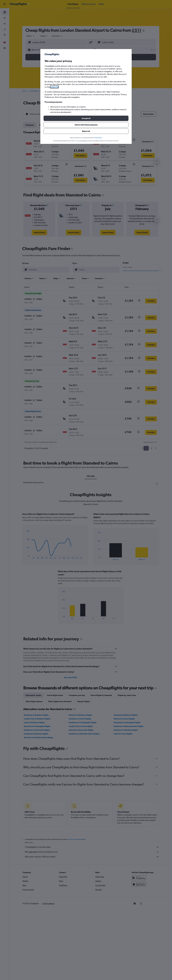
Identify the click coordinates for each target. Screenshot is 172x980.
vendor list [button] (54, 87)
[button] (86, 118)
